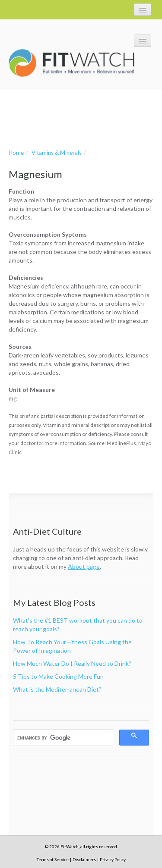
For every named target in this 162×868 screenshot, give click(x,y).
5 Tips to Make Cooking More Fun (58, 676)
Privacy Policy (113, 859)
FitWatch (71, 63)
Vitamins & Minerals (57, 153)
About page (84, 566)
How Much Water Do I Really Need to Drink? (72, 663)
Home (16, 153)
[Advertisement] (78, 118)
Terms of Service (53, 859)
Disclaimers (84, 859)
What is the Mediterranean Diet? (57, 689)
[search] (65, 738)
